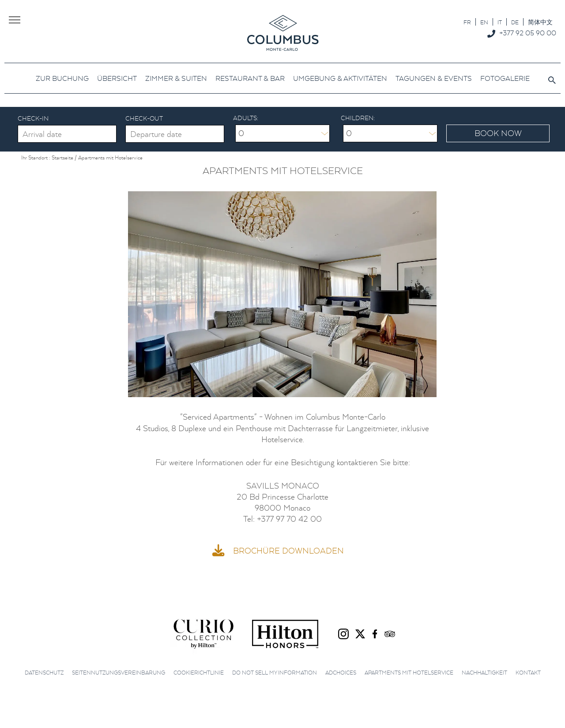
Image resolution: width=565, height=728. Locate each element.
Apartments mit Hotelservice (409, 671)
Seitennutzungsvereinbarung (119, 671)
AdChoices (341, 671)
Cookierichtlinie (199, 671)
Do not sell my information (275, 671)
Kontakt (528, 671)
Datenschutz (44, 671)
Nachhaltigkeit (484, 671)
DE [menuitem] (515, 22)
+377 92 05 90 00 (528, 33)
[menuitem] (467, 22)
